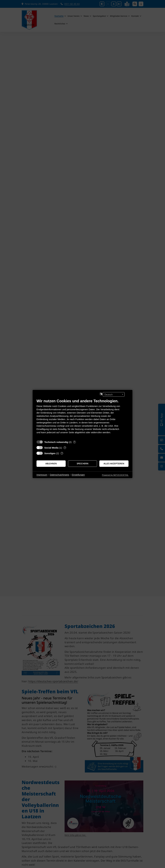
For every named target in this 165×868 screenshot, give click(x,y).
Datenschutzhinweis (59, 475)
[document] (82, 419)
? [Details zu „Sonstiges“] (62, 453)
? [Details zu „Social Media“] (65, 448)
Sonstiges (50, 453)
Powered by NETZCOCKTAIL (115, 475)
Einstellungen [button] (78, 475)
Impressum (42, 475)
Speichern (83, 464)
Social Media (51, 448)
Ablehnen (51, 464)
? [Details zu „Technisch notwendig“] (74, 442)
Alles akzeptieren (114, 464)
